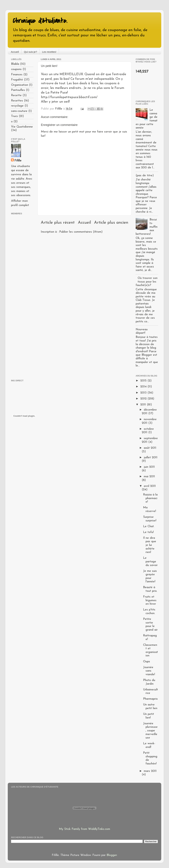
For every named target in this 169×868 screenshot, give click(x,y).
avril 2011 (150, 486)
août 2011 (150, 448)
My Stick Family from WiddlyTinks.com (84, 829)
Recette (16, 95)
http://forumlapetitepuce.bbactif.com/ (69, 97)
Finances (17, 75)
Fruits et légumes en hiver (150, 600)
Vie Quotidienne (22, 127)
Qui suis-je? (30, 52)
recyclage (17, 106)
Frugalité (17, 80)
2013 (144, 393)
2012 (144, 399)
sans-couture (19, 111)
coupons (16, 69)
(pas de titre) (145, 176)
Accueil (15, 52)
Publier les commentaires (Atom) (81, 232)
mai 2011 (149, 477)
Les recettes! (49, 52)
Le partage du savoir (150, 562)
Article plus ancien (111, 223)
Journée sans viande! (149, 671)
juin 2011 (149, 467)
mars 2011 (150, 771)
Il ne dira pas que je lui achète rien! (150, 545)
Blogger (112, 855)
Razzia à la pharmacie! (150, 498)
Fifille (18, 161)
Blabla (15, 64)
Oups (147, 662)
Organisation (20, 85)
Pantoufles (18, 90)
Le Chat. (149, 526)
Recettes (17, 101)
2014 (144, 387)
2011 (144, 405)
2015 (144, 381)
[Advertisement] (21, 297)
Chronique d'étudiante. (40, 21)
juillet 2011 (151, 458)
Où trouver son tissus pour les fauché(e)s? (147, 282)
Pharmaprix (150, 699)
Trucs (14, 116)
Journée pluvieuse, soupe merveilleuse (150, 731)
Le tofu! (148, 532)
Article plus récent (58, 223)
